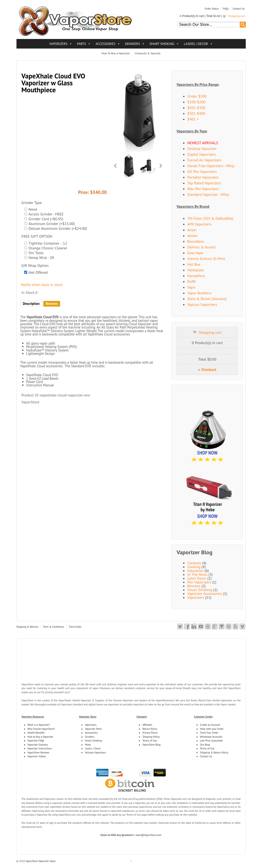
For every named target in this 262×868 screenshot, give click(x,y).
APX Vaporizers (199, 224)
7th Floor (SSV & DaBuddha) (210, 218)
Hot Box (194, 264)
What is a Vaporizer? (39, 725)
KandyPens (196, 276)
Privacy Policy (150, 733)
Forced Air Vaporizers (204, 160)
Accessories (91, 733)
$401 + (193, 119)
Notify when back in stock (42, 285)
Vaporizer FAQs (36, 741)
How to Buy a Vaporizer (40, 737)
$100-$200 (196, 102)
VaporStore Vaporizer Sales (40, 861)
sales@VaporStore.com (148, 835)
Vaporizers (196, 597)
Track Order (75, 627)
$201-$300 (196, 108)
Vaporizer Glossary (38, 745)
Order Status (212, 9)
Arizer (192, 230)
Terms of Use (150, 741)
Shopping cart (237, 16)
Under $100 (197, 96)
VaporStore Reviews (38, 753)
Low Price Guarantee (211, 741)
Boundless (196, 241)
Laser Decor (197, 578)
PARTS (81, 44)
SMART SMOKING (162, 44)
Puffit (192, 281)
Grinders (89, 737)
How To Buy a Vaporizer (116, 53)
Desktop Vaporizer (202, 148)
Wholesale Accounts (211, 737)
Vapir (191, 287)
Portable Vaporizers (203, 177)
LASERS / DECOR (196, 44)
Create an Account (210, 725)
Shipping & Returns (27, 627)
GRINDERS (132, 44)
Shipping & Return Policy (214, 753)
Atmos (192, 236)
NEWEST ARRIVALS (203, 143)
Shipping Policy (151, 737)
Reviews (52, 304)
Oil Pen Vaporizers (202, 171)
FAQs (226, 9)
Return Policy (150, 729)
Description (31, 304)
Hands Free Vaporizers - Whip (211, 166)
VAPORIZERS (58, 44)
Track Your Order (209, 733)
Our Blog (205, 745)
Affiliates (147, 725)
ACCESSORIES (105, 44)
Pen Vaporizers (199, 582)
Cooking (194, 567)
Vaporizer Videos (37, 756)
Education (195, 571)
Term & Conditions (54, 627)
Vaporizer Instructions (40, 748)
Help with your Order (212, 729)
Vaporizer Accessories (205, 593)
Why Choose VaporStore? (41, 729)
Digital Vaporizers (202, 154)
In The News (197, 574)
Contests (194, 563)
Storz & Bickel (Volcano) (207, 299)
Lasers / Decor (93, 748)
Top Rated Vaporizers (204, 183)
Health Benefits (36, 733)
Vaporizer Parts (93, 729)
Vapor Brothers (199, 293)
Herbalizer (196, 270)
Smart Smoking (200, 590)
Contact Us (239, 9)
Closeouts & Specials (148, 53)
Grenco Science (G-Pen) (206, 258)
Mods (88, 745)
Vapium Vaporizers (202, 304)
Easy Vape (195, 253)
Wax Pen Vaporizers (203, 189)
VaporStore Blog (151, 745)
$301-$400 (196, 113)
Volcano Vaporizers (95, 753)
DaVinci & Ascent (201, 247)
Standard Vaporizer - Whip (208, 194)
